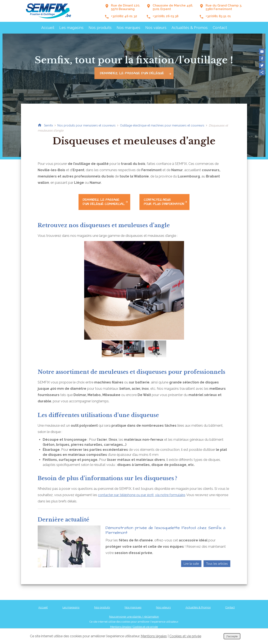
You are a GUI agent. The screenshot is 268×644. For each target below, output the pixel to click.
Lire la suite (191, 558)
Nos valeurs (156, 28)
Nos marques (128, 28)
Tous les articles (217, 558)
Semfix (48, 125)
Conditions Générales (138, 626)
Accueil (48, 28)
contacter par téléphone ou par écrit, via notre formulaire (142, 490)
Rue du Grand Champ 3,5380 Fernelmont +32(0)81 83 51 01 (221, 11)
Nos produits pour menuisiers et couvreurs (86, 125)
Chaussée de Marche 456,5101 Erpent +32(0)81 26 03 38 (170, 11)
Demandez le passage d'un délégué (137, 73)
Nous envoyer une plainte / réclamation (134, 611)
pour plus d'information (172, 199)
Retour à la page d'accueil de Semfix (40, 125)
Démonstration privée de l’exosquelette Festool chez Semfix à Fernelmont (165, 525)
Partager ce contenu (262, 72)
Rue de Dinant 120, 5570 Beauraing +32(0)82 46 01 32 (122, 11)
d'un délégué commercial (102, 199)
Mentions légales (121, 621)
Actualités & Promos (190, 28)
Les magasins (71, 28)
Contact (220, 28)
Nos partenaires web (166, 626)
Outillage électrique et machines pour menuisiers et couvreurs (162, 125)
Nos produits (100, 28)
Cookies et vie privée (145, 621)
